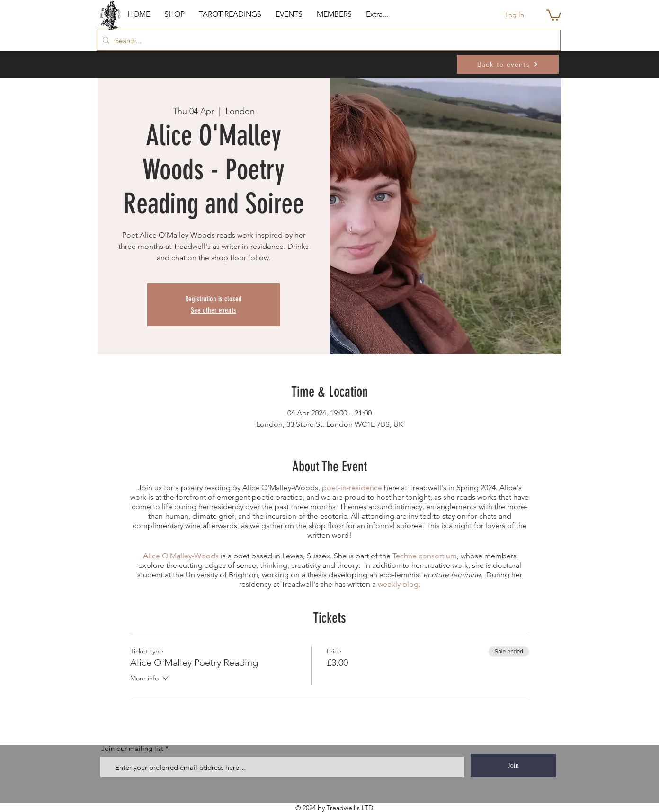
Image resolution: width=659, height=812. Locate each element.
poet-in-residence (352, 488)
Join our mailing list (132, 748)
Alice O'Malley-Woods (181, 556)
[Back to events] (508, 64)
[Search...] (328, 40)
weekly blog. (399, 584)
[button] (174, 14)
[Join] (513, 766)
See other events (214, 310)
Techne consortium (425, 556)
